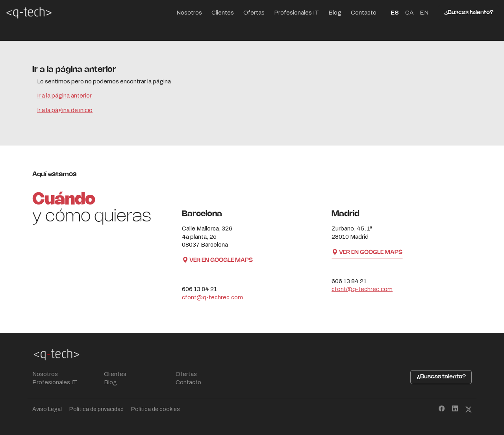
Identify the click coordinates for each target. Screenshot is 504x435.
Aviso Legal (47, 409)
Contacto (364, 13)
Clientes (223, 13)
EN (424, 13)
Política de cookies (156, 409)
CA (409, 13)
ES (395, 13)
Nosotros (189, 13)
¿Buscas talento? (469, 13)
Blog (335, 13)
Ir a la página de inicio (65, 110)
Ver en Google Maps (218, 260)
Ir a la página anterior (64, 96)
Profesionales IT (296, 13)
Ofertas (254, 13)
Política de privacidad (96, 409)
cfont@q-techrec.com (212, 297)
